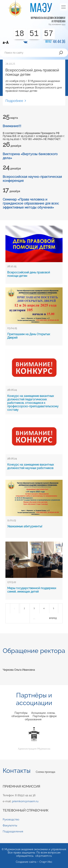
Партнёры (21, 713)
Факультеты (10, 825)
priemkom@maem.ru (25, 801)
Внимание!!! (12, 126)
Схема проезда (45, 772)
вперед (53, 618)
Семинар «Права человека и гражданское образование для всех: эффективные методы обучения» (31, 203)
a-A (6, 42)
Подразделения (13, 831)
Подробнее (14, 101)
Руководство (11, 819)
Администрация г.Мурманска (34, 738)
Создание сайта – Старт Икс (34, 862)
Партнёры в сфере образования (41, 718)
